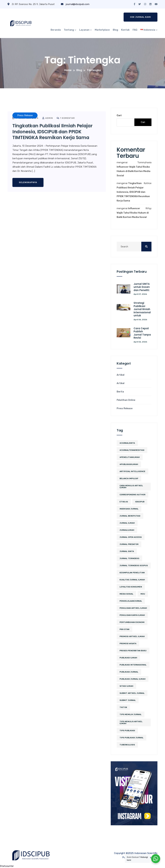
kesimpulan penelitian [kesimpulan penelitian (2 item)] (132, 573)
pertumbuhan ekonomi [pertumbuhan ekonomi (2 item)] (132, 622)
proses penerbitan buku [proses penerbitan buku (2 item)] (133, 651)
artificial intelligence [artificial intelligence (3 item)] (132, 471)
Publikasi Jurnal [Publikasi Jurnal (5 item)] (129, 672)
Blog (115, 30)
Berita (120, 392)
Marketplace (102, 30)
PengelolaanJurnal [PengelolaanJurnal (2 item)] (131, 601)
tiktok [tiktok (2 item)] (123, 707)
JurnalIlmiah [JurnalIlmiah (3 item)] (127, 530)
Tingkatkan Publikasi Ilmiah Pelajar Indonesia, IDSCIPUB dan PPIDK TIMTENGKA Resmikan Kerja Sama (52, 132)
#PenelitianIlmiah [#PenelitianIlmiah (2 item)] (130, 457)
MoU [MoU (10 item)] (143, 594)
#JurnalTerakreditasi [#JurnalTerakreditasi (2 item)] (132, 450)
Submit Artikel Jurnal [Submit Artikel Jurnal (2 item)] (132, 693)
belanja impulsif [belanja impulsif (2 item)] (129, 478)
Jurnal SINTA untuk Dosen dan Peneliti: (142, 287)
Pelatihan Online (126, 400)
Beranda (56, 30)
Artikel (121, 375)
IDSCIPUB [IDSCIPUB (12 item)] (140, 502)
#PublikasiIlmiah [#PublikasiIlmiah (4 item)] (129, 464)
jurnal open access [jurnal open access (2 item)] (131, 537)
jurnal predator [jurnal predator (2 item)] (129, 544)
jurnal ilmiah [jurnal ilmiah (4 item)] (127, 523)
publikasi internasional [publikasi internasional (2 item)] (133, 665)
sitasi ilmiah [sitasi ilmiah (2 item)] (126, 686)
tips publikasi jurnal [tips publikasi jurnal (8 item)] (131, 738)
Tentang (69, 30)
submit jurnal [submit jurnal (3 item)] (128, 700)
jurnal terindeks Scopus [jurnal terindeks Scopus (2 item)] (134, 566)
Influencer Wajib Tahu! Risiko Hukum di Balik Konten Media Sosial (133, 171)
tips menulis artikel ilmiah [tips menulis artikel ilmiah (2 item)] (131, 722)
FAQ (135, 30)
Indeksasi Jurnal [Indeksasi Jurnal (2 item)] (129, 509)
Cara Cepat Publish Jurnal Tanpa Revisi (142, 333)
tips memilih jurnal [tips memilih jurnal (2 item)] (131, 714)
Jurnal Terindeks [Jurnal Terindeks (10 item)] (129, 558)
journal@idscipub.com (75, 4)
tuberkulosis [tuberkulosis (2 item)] (127, 745)
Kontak (125, 30)
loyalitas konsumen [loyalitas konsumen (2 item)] (131, 587)
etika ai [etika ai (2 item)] (124, 502)
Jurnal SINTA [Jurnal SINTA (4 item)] (127, 551)
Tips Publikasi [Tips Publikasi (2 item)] (127, 731)
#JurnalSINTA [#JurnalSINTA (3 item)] (127, 443)
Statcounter (7, 866)
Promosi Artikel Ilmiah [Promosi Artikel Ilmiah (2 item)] (132, 636)
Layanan (84, 30)
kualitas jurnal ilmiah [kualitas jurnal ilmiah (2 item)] (132, 580)
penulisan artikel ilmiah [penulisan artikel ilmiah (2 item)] (133, 608)
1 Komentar (66, 118)
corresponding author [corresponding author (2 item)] (132, 495)
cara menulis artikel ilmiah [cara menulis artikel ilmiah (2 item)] (131, 487)
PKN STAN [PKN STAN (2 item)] (124, 629)
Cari (119, 115)
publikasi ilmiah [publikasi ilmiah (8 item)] (128, 658)
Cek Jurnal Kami (141, 17)
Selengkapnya (28, 182)
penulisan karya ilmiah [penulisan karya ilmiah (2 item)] (132, 615)
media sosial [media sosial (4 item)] (126, 594)
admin (48, 118)
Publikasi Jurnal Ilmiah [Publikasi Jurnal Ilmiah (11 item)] (133, 679)
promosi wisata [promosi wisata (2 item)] (128, 644)
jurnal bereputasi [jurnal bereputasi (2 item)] (130, 516)
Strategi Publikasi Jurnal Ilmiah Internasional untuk (142, 309)
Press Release (125, 409)
